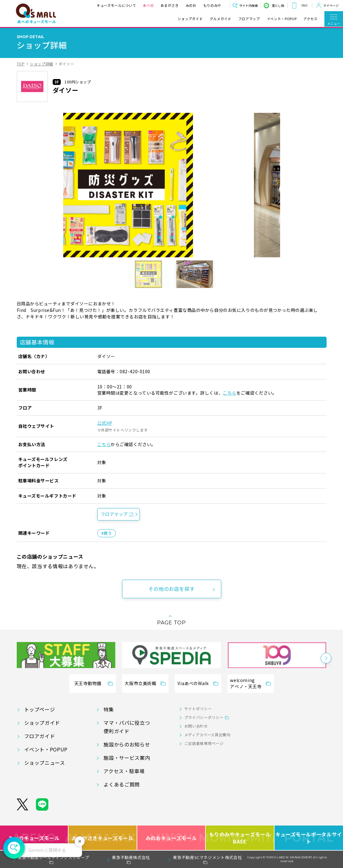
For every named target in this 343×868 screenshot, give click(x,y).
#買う (107, 533)
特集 (109, 709)
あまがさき (169, 5)
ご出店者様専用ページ (204, 743)
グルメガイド (221, 19)
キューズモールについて (116, 5)
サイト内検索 (248, 5)
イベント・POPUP (282, 19)
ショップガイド (190, 19)
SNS (304, 5)
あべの (148, 5)
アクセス (310, 19)
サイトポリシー (198, 709)
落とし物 (278, 5)
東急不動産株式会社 (131, 857)
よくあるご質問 (121, 784)
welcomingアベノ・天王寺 (246, 683)
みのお (191, 5)
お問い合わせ (196, 726)
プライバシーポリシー (204, 717)
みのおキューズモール (171, 838)
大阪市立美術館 (140, 683)
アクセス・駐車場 (124, 771)
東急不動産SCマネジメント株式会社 (207, 857)
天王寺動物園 (88, 683)
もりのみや (212, 5)
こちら (230, 393)
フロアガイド (40, 736)
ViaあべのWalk (193, 683)
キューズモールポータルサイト (309, 838)
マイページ (331, 5)
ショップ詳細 (42, 64)
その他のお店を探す (172, 589)
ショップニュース (45, 763)
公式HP (105, 423)
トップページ (40, 709)
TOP (21, 64)
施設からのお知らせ (127, 744)
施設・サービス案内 (127, 758)
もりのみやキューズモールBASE (240, 838)
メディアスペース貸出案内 (207, 735)
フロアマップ (249, 19)
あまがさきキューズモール (103, 838)
